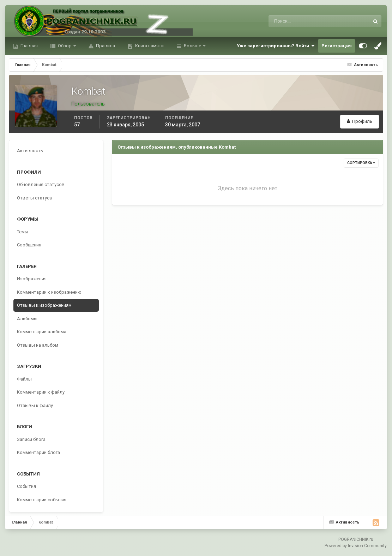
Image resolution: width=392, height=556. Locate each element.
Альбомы (27, 319)
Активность (30, 151)
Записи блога (31, 439)
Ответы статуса (34, 198)
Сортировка (361, 163)
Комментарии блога (38, 452)
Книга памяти (149, 46)
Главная (29, 46)
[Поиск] (290, 21)
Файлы (24, 379)
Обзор (65, 46)
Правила (105, 46)
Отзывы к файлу (35, 405)
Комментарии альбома (42, 332)
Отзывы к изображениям (44, 305)
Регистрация (337, 46)
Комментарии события (42, 500)
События (26, 486)
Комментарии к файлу (41, 392)
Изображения (32, 279)
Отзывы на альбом (38, 345)
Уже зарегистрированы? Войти (276, 46)
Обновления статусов (41, 184)
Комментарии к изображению (49, 292)
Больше (192, 46)
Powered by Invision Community (356, 546)
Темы (23, 232)
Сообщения (29, 245)
